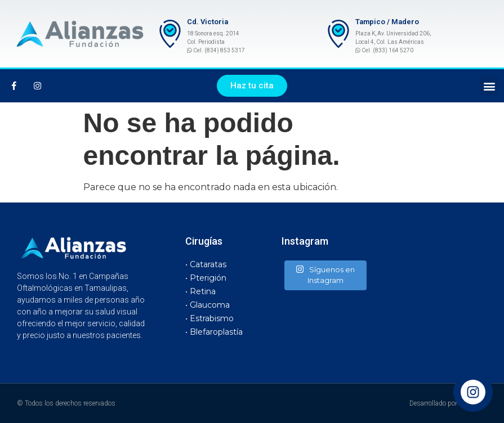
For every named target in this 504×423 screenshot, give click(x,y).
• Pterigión (206, 278)
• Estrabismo (209, 318)
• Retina (200, 291)
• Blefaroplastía (214, 332)
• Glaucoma (208, 305)
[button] (252, 86)
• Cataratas (206, 264)
